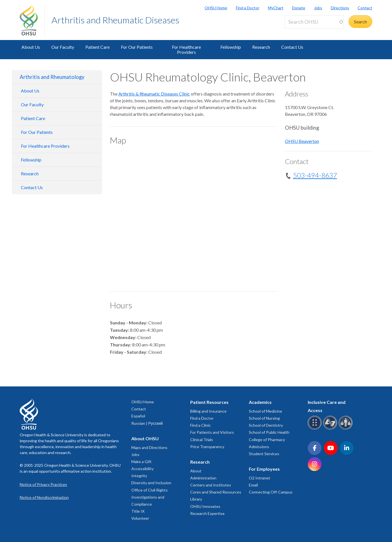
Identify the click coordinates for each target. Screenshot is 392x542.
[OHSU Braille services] (315, 429)
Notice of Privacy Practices (43, 484)
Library (196, 499)
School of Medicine (265, 411)
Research (261, 47)
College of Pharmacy (267, 440)
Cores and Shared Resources (216, 492)
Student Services (264, 454)
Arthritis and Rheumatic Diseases (115, 20)
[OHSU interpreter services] (346, 429)
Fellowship (231, 47)
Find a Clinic (201, 425)
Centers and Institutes (211, 485)
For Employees (264, 469)
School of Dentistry (266, 425)
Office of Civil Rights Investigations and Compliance (150, 497)
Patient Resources (209, 402)
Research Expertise (207, 513)
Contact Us (292, 47)
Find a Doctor (248, 8)
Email (253, 485)
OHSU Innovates (205, 506)
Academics (260, 402)
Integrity (139, 476)
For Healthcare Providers (186, 49)
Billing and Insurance (208, 411)
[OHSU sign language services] (331, 429)
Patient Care (98, 47)
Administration (203, 478)
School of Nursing (264, 418)
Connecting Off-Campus (271, 492)
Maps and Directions (149, 447)
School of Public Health (269, 432)
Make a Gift (141, 462)
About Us (31, 47)
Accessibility (142, 469)
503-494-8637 (315, 175)
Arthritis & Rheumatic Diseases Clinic (154, 94)
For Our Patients (137, 47)
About (196, 471)
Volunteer (140, 518)
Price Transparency (207, 447)
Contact (365, 8)
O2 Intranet (260, 478)
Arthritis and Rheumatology (52, 77)
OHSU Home (216, 8)
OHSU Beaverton (302, 141)
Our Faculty (63, 47)
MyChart (276, 8)
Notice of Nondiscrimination (44, 497)
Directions (340, 8)
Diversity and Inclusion (151, 483)
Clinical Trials (202, 440)
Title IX (138, 511)
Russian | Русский (147, 423)
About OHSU (145, 438)
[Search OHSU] (314, 22)
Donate (299, 8)
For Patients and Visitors (212, 432)
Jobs (318, 8)
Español (138, 416)
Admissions (259, 447)
